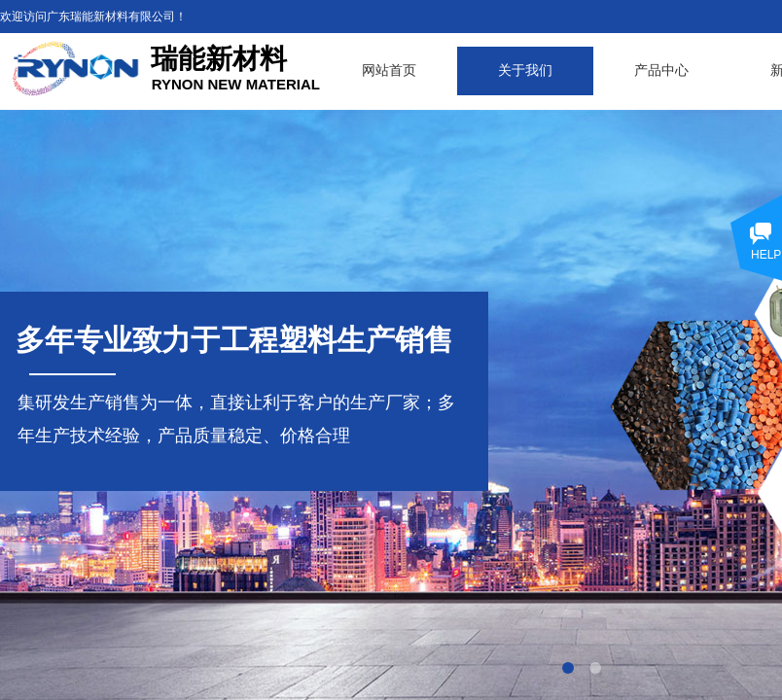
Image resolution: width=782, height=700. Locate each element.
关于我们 (525, 70)
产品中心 (661, 70)
